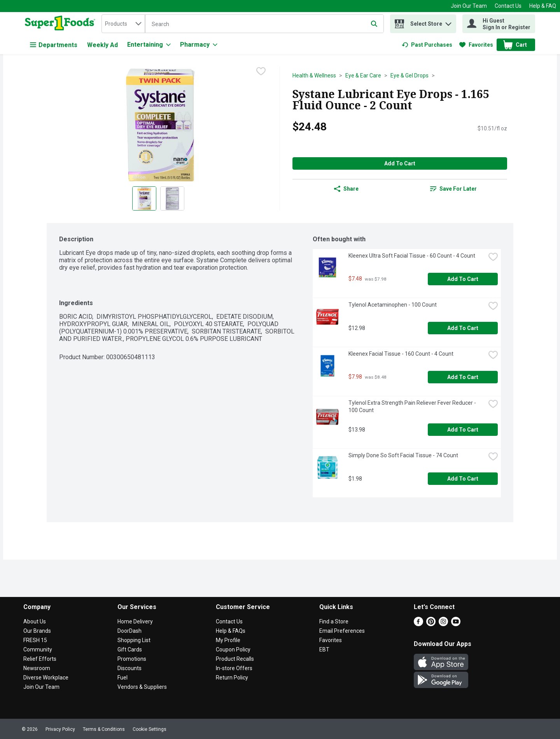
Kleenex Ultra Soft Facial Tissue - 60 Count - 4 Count (412, 256)
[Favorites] (476, 45)
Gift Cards (130, 649)
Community (38, 649)
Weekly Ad (102, 45)
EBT (324, 649)
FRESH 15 (35, 640)
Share (346, 189)
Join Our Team (469, 6)
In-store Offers (234, 668)
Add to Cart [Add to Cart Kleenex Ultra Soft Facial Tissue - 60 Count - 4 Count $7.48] (463, 279)
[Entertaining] (149, 45)
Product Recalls (235, 659)
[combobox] (123, 24)
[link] (427, 45)
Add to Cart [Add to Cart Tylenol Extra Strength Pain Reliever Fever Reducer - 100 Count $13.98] (463, 430)
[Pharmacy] (199, 45)
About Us (35, 621)
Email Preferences (342, 631)
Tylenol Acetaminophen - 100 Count (393, 305)
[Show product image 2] (172, 198)
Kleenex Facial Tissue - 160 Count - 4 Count (401, 354)
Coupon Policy (233, 649)
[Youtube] (456, 624)
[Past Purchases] (427, 45)
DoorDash (129, 631)
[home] (62, 24)
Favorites (331, 640)
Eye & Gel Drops (409, 75)
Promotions (132, 659)
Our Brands (37, 631)
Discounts (129, 668)
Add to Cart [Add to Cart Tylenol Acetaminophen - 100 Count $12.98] (463, 328)
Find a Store (334, 621)
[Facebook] (418, 624)
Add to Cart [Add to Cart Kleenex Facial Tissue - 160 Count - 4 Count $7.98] (463, 377)
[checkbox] (261, 72)
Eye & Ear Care (363, 75)
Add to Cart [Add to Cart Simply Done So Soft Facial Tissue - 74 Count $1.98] (463, 479)
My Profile (228, 640)
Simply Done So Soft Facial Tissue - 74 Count (403, 455)
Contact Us (508, 6)
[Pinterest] (431, 624)
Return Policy (232, 678)
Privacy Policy (60, 729)
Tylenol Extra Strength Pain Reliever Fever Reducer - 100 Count (413, 406)
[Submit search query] (374, 24)
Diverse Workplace (46, 678)
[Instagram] (443, 624)
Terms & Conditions (104, 729)
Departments (54, 45)
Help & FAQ (543, 6)
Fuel (122, 678)
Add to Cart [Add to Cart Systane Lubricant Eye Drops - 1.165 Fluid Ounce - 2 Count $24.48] (400, 163)
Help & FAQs (231, 631)
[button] (448, 22)
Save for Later (453, 189)
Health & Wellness (314, 75)
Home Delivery (135, 621)
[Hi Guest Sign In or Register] (499, 24)
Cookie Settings (150, 729)
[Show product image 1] (144, 198)
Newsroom (37, 668)
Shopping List (134, 640)
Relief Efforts (40, 659)
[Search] (264, 24)
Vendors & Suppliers (142, 687)
